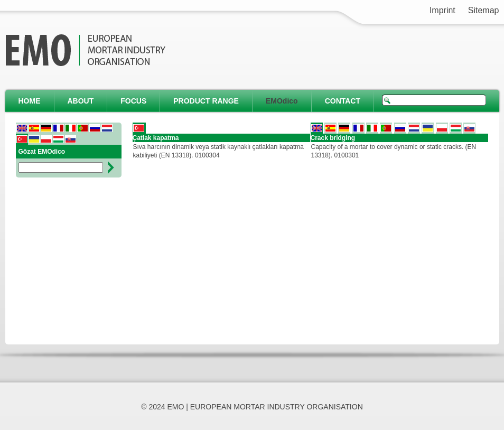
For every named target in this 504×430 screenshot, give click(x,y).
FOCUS (133, 101)
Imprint (442, 10)
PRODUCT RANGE (206, 101)
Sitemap (484, 10)
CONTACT (343, 101)
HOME (30, 101)
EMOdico (282, 101)
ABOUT (81, 101)
